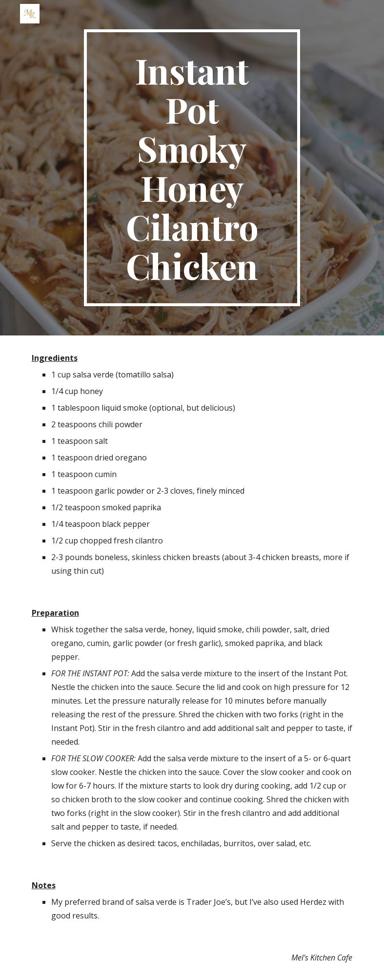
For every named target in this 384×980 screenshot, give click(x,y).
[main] (192, 168)
